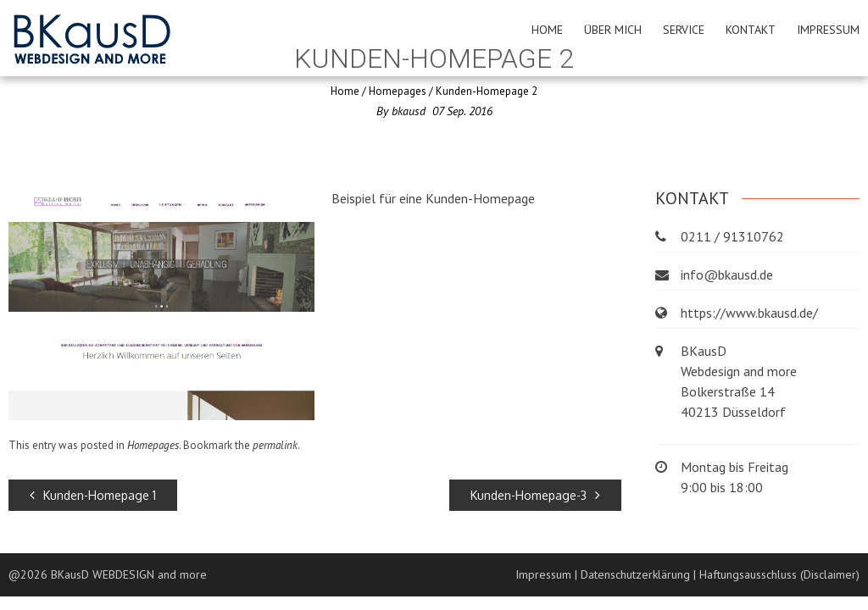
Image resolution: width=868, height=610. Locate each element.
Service (684, 30)
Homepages (398, 91)
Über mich (613, 30)
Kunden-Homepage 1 (93, 495)
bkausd (409, 111)
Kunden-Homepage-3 (535, 495)
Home (547, 30)
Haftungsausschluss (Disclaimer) (779, 574)
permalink (275, 445)
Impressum (828, 30)
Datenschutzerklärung (635, 574)
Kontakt (751, 30)
